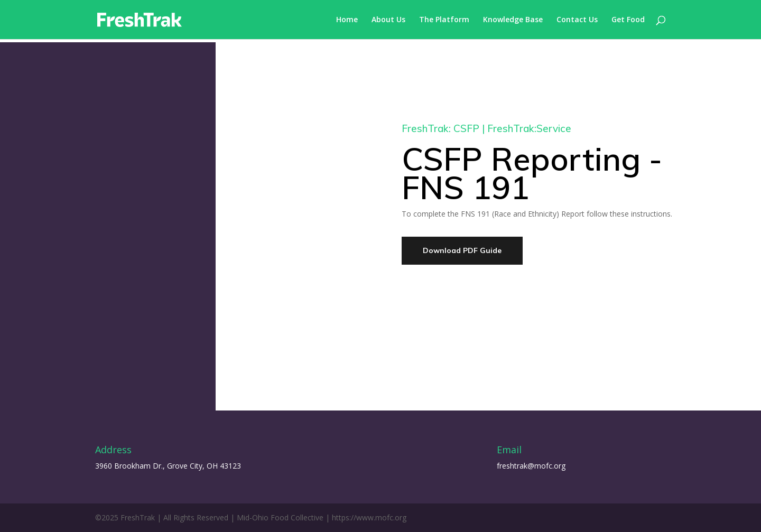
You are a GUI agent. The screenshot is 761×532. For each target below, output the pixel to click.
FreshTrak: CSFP (440, 128)
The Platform (444, 20)
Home (347, 20)
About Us (388, 20)
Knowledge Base (513, 20)
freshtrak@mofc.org (531, 466)
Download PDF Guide (462, 250)
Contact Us (577, 20)
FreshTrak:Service (529, 128)
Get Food (628, 20)
